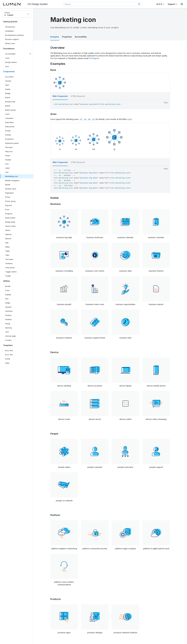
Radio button (10, 218)
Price (7, 209)
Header (8, 160)
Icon (7, 164)
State (7, 363)
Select (8, 230)
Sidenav (8, 234)
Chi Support (94, 58)
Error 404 (9, 351)
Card (7, 114)
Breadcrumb (10, 102)
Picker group (10, 201)
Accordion (9, 77)
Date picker (10, 127)
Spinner (8, 239)
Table (7, 251)
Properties (67, 37)
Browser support (12, 39)
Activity (8, 81)
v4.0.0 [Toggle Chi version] (159, 4)
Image (8, 303)
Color (7, 58)
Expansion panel (12, 143)
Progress (9, 214)
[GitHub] (182, 4)
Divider (8, 131)
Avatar (8, 89)
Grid (7, 66)
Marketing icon (11, 176)
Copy (166, 102)
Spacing (9, 328)
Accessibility (81, 37)
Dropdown (9, 139)
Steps (7, 247)
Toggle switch (11, 272)
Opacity (8, 307)
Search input (10, 226)
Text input (9, 259)
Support (171, 4)
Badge (8, 93)
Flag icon (9, 151)
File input (9, 147)
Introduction (10, 27)
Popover (9, 205)
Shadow (9, 319)
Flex (7, 299)
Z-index (8, 340)
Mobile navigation (12, 180)
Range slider (10, 222)
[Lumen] (15, 4)
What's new (10, 43)
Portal (8, 359)
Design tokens (11, 62)
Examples (55, 37)
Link (7, 172)
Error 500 (9, 355)
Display (8, 295)
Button (10, 106)
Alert (7, 85)
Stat (7, 243)
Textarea (9, 263)
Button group (10, 110)
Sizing (8, 324)
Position (8, 315)
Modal (8, 185)
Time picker (10, 268)
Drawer (8, 135)
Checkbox (9, 118)
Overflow (9, 311)
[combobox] (102, 4)
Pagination (9, 193)
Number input (11, 189)
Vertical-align (11, 336)
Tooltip (8, 276)
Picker (8, 197)
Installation (10, 31)
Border (8, 286)
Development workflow (15, 35)
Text (7, 332)
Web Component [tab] (60, 96)
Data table (9, 122)
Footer (8, 156)
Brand (8, 97)
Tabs (7, 255)
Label (7, 168)
